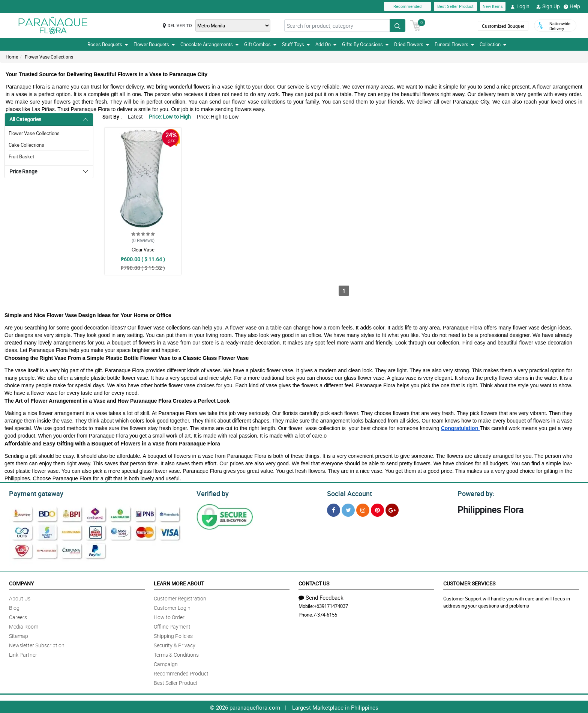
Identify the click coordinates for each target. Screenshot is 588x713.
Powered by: (474, 493)
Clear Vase (143, 250)
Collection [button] (493, 44)
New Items (493, 6)
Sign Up (548, 6)
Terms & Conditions (176, 654)
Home (12, 57)
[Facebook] (334, 509)
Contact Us (314, 582)
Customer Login (172, 607)
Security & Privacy (175, 644)
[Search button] (397, 26)
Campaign (166, 663)
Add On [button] (326, 44)
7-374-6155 (325, 614)
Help (572, 6)
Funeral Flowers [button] (454, 44)
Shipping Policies (173, 635)
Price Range (23, 171)
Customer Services (469, 582)
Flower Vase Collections (49, 57)
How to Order (169, 616)
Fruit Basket (21, 156)
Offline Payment (172, 625)
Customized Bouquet (503, 26)
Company (21, 582)
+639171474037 (331, 605)
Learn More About (179, 582)
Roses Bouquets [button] (108, 44)
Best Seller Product (455, 6)
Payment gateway (33, 493)
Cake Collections (26, 145)
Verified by (211, 493)
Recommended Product (181, 672)
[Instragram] (363, 509)
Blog (14, 607)
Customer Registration (180, 597)
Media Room (24, 625)
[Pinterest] (377, 509)
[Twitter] (348, 509)
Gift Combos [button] (260, 44)
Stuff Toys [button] (296, 44)
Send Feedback (321, 596)
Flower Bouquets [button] (154, 44)
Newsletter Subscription (37, 644)
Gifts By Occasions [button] (365, 44)
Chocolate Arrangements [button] (209, 44)
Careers (18, 616)
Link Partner (23, 654)
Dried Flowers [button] (412, 44)
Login (520, 6)
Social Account (347, 493)
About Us (20, 597)
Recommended (407, 6)
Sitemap (19, 635)
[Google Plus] (392, 509)
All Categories (25, 119)
